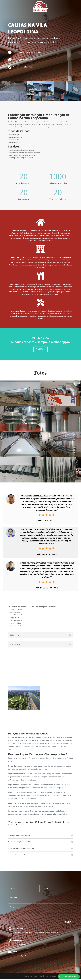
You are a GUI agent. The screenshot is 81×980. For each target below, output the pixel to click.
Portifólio (40, 350)
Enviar (68, 923)
